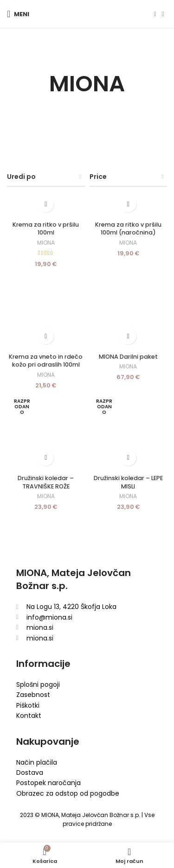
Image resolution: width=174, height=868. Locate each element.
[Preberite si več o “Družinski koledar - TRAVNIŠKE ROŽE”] (46, 458)
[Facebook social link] (155, 14)
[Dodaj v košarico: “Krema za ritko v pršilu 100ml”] (46, 204)
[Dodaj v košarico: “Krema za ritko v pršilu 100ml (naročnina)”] (128, 204)
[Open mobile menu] (18, 14)
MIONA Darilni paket (128, 357)
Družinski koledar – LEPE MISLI (128, 482)
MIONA (46, 243)
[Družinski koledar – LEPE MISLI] (129, 432)
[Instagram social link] (163, 14)
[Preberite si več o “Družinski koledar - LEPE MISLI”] (128, 458)
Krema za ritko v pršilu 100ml (46, 229)
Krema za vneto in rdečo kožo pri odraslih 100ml (46, 361)
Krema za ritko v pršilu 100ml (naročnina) (128, 229)
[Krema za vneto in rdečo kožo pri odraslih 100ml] (46, 310)
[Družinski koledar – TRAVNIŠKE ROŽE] (46, 432)
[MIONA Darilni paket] (129, 310)
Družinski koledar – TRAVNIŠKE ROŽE (46, 482)
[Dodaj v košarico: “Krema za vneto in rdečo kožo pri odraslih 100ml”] (46, 336)
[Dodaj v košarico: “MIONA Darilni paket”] (128, 336)
